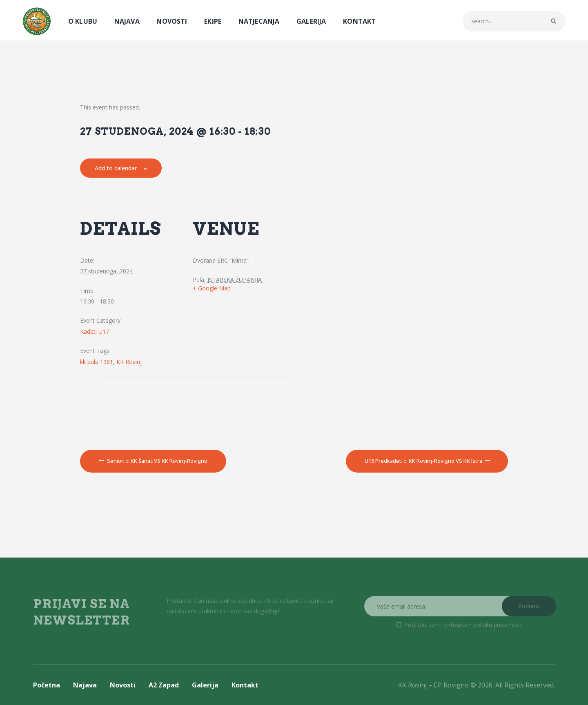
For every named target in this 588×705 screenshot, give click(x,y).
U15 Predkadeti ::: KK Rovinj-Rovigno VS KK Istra (424, 461)
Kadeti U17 (95, 331)
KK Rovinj (129, 362)
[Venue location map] (138, 408)
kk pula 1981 (97, 362)
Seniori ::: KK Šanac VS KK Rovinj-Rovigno (157, 461)
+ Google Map (212, 288)
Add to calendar (116, 168)
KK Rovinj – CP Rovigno (433, 685)
